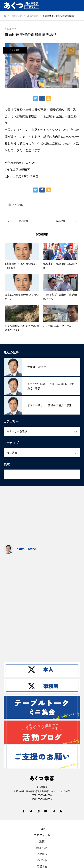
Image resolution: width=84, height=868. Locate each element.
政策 (42, 841)
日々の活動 (15, 50)
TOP (42, 829)
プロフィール (42, 835)
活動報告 (42, 854)
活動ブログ (42, 848)
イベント (42, 860)
